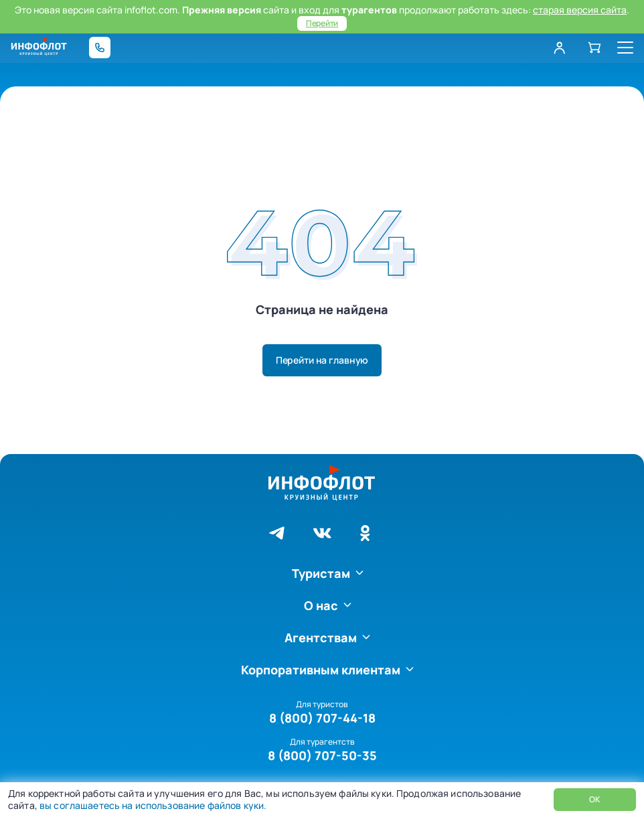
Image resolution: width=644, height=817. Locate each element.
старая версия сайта (580, 10)
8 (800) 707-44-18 (322, 718)
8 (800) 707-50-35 (322, 755)
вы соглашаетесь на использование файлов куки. (152, 805)
